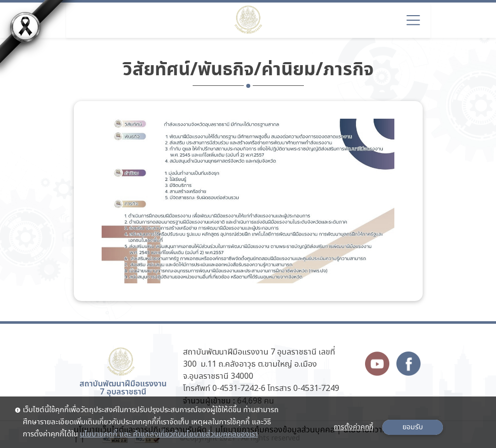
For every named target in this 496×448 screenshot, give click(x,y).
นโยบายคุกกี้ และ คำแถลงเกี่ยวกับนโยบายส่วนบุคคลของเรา (169, 434)
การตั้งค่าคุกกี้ (353, 427)
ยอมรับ (413, 427)
